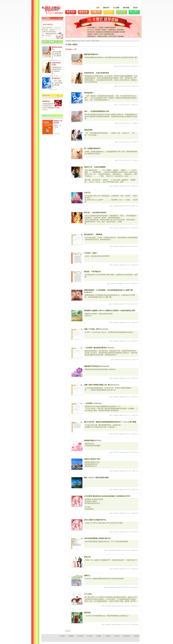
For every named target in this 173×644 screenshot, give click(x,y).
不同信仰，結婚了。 (92, 253)
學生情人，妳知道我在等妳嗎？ (96, 213)
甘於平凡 (87, 193)
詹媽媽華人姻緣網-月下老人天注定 (75, 41)
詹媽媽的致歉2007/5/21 (93, 440)
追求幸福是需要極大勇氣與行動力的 (97, 538)
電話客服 (87, 613)
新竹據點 (80, 636)
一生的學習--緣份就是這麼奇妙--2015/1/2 (99, 348)
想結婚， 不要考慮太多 (93, 272)
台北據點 (62, 636)
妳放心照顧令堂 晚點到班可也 (95, 520)
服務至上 (87, 575)
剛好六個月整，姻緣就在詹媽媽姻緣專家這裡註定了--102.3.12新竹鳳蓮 (110, 422)
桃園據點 (71, 636)
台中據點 (90, 636)
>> (69, 631)
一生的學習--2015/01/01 (93, 403)
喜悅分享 (87, 557)
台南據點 (99, 636)
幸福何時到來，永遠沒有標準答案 (96, 73)
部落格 (135, 8)
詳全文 (48, 36)
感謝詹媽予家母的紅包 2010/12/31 (97, 366)
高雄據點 (108, 636)
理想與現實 (88, 130)
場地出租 (117, 636)
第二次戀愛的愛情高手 (92, 148)
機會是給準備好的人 (57, 48)
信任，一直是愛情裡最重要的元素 (96, 111)
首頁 (98, 8)
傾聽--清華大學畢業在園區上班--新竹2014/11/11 (102, 385)
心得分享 (88, 41)
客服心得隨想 (96, 41)
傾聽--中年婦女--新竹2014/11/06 (96, 329)
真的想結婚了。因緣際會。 (94, 234)
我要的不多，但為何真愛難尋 (95, 167)
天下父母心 (88, 594)
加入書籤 (116, 8)
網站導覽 (126, 8)
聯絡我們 (106, 8)
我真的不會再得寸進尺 (92, 459)
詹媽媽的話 (46, 101)
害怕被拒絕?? (56, 78)
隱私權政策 (127, 636)
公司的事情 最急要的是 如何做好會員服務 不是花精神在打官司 (107, 496)
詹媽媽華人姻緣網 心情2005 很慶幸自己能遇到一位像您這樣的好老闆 (110, 311)
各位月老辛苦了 (48, 25)
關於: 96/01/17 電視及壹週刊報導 (96, 478)
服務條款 (137, 636)
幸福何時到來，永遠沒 (57, 64)
